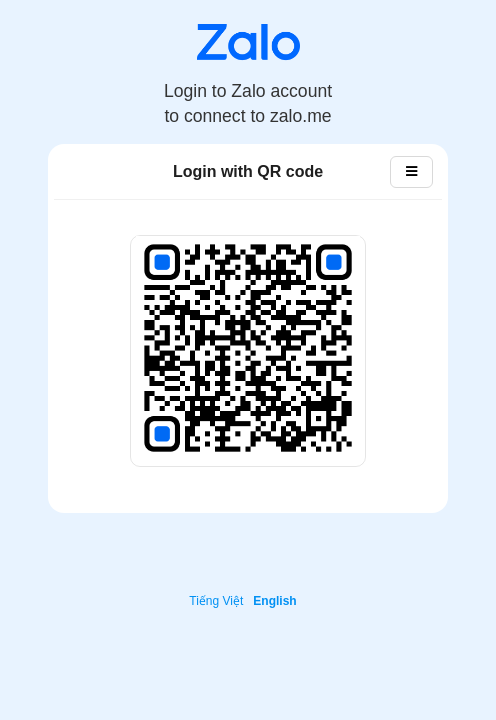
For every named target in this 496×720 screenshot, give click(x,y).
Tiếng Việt (216, 601)
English (274, 601)
